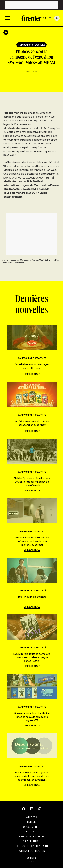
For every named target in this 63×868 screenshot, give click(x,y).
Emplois (32, 822)
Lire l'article (32, 374)
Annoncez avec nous (32, 836)
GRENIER (32, 858)
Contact (32, 832)
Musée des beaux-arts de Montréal (26, 128)
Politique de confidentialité (32, 846)
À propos (32, 817)
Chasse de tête (32, 827)
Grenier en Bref (32, 841)
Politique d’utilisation (32, 851)
